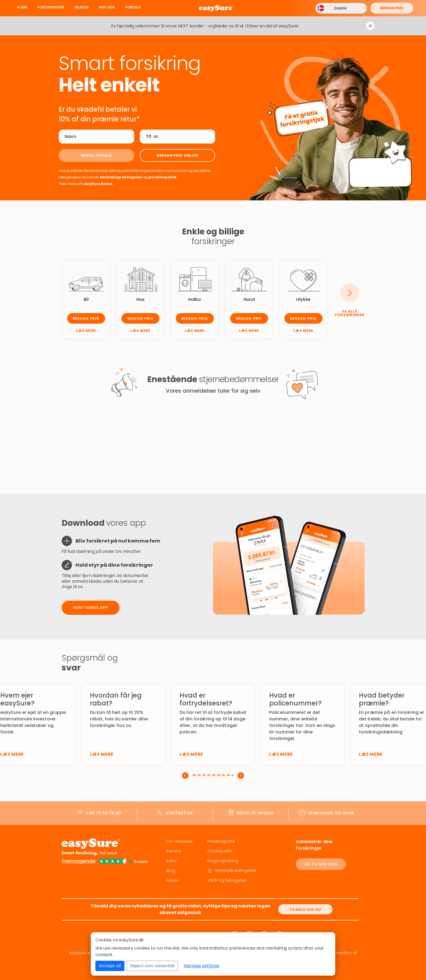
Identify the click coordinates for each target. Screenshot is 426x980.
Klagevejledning (223, 861)
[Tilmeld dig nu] (305, 909)
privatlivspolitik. (163, 177)
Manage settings (201, 966)
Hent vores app (90, 608)
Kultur (172, 861)
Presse (173, 880)
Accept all (110, 966)
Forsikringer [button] (51, 7)
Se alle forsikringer (350, 313)
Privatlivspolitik (221, 841)
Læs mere (86, 331)
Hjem (22, 7)
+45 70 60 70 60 (104, 813)
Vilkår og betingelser (227, 880)
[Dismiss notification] (370, 26)
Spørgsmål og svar (331, 813)
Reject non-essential (152, 966)
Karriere (174, 851)
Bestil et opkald (255, 813)
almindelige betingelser (121, 177)
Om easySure (179, 841)
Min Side (107, 7)
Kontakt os (180, 813)
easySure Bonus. (98, 184)
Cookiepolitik (220, 851)
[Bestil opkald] (96, 155)
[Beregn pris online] (177, 155)
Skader (82, 7)
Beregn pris (392, 8)
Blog (171, 871)
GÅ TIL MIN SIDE (321, 864)
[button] (195, 775)
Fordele (133, 7)
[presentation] (185, 776)
